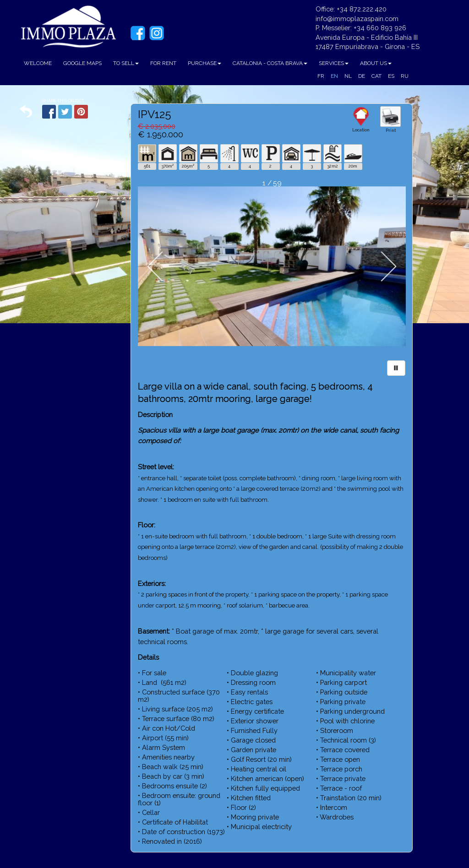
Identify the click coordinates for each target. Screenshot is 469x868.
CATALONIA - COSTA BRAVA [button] (270, 63)
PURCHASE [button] (205, 63)
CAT (376, 76)
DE (362, 76)
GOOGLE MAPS (82, 63)
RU (405, 76)
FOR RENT (163, 63)
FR (321, 76)
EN (334, 76)
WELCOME (38, 63)
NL (348, 76)
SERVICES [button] (334, 63)
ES (391, 76)
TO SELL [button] (126, 63)
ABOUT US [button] (376, 63)
